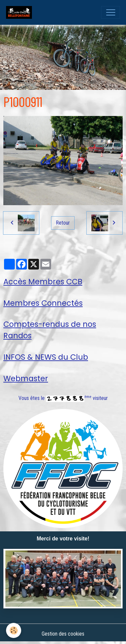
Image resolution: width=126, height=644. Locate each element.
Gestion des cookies (63, 634)
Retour (63, 223)
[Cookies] (14, 630)
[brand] (20, 12)
